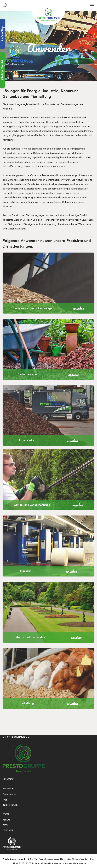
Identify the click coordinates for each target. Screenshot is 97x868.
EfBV (5, 825)
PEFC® (6, 820)
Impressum (8, 789)
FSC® (6, 814)
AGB (5, 800)
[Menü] (92, 6)
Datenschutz (9, 794)
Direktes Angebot (2, 70)
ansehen (79, 308)
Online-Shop (2, 34)
